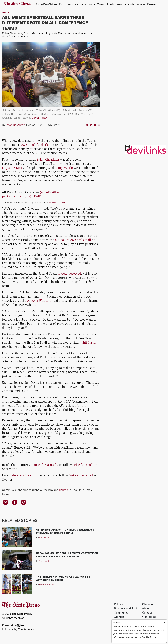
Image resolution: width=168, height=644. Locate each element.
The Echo (110, 4)
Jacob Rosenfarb (16, 125)
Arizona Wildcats (39, 301)
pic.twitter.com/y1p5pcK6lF (21, 196)
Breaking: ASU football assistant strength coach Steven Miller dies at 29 (67, 555)
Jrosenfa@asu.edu (45, 465)
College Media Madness (47, 4)
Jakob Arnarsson (47, 585)
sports (5, 12)
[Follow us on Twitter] (6, 502)
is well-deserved (69, 273)
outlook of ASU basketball (73, 240)
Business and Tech (126, 608)
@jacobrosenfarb (85, 465)
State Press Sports (21, 475)
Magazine (152, 4)
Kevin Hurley (40, 118)
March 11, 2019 (57, 202)
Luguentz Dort (13, 168)
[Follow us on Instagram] (24, 502)
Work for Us (149, 617)
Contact (147, 612)
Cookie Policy (149, 637)
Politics (62, 4)
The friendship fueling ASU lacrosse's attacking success (63, 578)
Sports (119, 4)
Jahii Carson (89, 343)
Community (90, 4)
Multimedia (129, 4)
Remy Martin (64, 168)
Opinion (101, 4)
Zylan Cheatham (48, 160)
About (146, 608)
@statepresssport (81, 475)
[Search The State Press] (159, 4)
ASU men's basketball (36, 145)
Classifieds (149, 604)
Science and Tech (75, 4)
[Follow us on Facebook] (15, 502)
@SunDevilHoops (52, 192)
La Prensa (141, 4)
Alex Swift (44, 538)
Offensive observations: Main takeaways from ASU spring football (65, 531)
